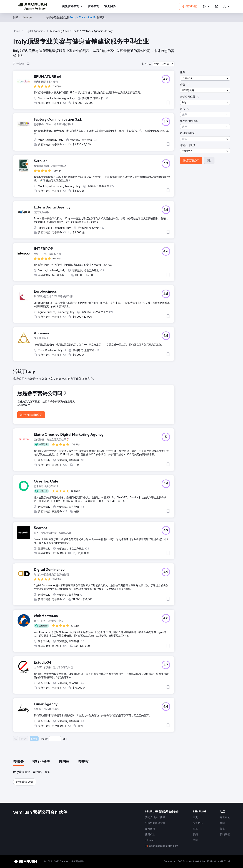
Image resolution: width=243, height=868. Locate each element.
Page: (45, 739)
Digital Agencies (35, 31)
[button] (206, 7)
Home (17, 31)
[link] (94, 7)
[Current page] (55, 739)
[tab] (18, 762)
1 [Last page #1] (66, 739)
